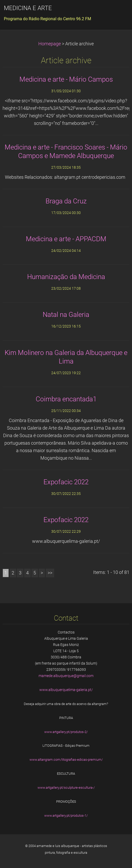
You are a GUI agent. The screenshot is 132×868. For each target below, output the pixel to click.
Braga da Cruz (66, 201)
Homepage (50, 44)
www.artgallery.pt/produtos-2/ (66, 732)
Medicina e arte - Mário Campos (66, 79)
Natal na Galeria (66, 315)
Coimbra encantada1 (66, 399)
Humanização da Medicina (66, 277)
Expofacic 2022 (66, 482)
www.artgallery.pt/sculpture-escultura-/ (66, 788)
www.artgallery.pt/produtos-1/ (66, 816)
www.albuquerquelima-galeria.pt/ (66, 690)
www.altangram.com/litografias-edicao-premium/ (66, 760)
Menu (118, 12)
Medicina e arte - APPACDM (66, 239)
